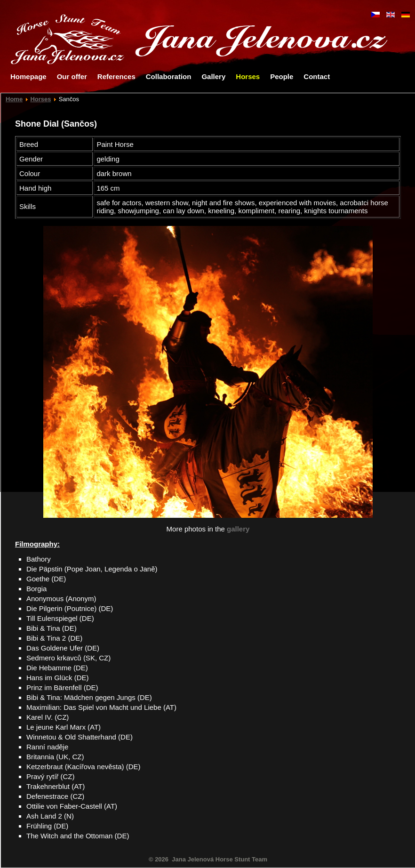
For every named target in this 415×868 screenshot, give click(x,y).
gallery (238, 529)
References (116, 76)
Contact (317, 76)
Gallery (213, 76)
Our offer (72, 76)
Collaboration (169, 76)
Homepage (28, 76)
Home (14, 99)
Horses (248, 76)
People (282, 76)
